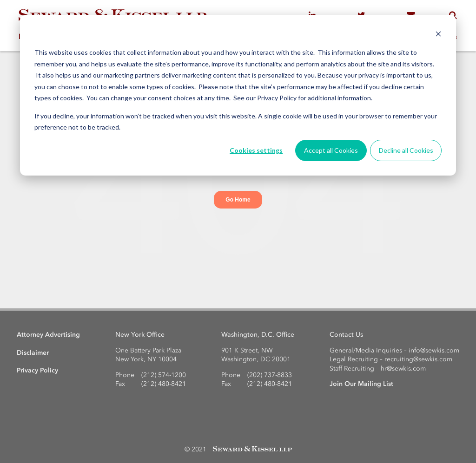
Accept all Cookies (331, 150)
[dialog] (238, 95)
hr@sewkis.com (403, 368)
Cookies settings (256, 150)
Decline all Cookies (406, 150)
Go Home (238, 200)
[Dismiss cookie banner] (438, 35)
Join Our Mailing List (361, 384)
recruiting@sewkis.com (418, 359)
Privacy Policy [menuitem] (37, 370)
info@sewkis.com (434, 350)
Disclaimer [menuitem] (33, 353)
